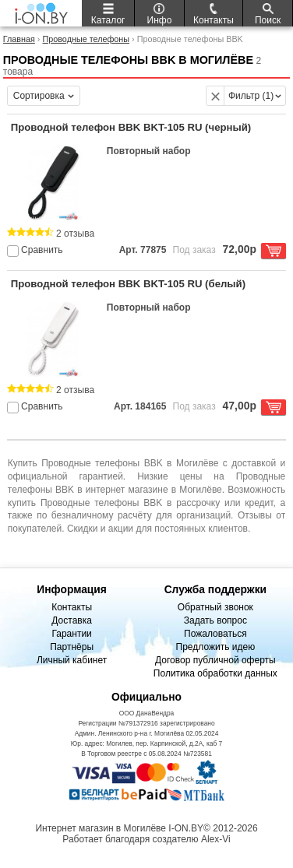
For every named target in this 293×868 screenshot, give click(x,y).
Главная (19, 39)
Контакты (72, 607)
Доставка (72, 620)
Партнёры (72, 647)
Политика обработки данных (215, 673)
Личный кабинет (72, 660)
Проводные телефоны (86, 39)
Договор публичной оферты (215, 660)
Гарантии (71, 634)
